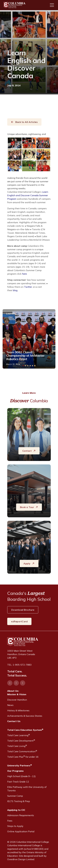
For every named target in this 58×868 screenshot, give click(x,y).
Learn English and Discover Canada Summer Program (28, 195)
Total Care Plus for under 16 (23, 757)
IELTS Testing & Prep (19, 801)
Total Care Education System (25, 730)
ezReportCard (19, 621)
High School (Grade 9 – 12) (21, 776)
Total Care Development (21, 740)
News (10, 705)
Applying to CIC (16, 810)
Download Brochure (23, 610)
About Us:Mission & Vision (17, 693)
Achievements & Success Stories (25, 716)
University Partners (20, 765)
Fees (10, 821)
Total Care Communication (22, 751)
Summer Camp (15, 796)
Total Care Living (17, 746)
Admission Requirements (21, 815)
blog (15, 290)
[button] (23, 366)
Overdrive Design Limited (21, 859)
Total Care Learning (19, 735)
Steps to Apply (15, 826)
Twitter (28, 287)
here (24, 274)
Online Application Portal (21, 831)
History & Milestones (18, 710)
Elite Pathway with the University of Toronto (27, 789)
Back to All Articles (24, 122)
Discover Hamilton (17, 700)
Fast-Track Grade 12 (18, 782)
